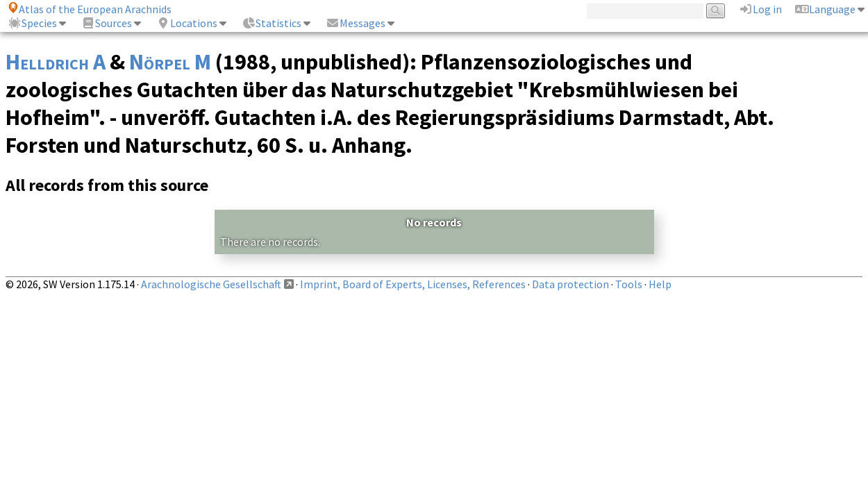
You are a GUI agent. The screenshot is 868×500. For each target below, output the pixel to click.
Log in (760, 9)
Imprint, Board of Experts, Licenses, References (413, 284)
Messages (356, 23)
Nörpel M (170, 62)
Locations (187, 23)
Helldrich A (56, 62)
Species (32, 23)
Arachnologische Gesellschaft (211, 284)
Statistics (272, 23)
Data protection (570, 284)
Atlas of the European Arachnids (90, 9)
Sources (107, 23)
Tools (629, 284)
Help (660, 284)
